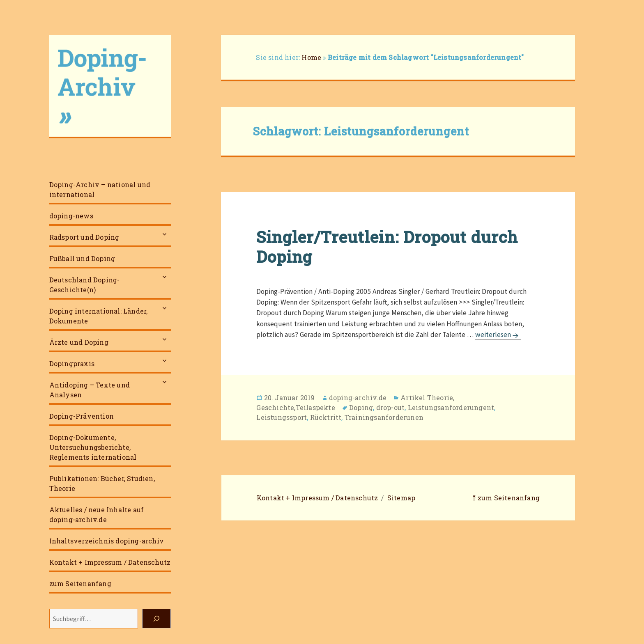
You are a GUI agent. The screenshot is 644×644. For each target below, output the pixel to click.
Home (311, 57)
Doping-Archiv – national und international (100, 189)
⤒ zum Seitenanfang (506, 498)
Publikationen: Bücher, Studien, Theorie (102, 483)
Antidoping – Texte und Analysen (90, 390)
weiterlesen (498, 335)
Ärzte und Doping (79, 342)
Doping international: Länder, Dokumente (99, 316)
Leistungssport (282, 417)
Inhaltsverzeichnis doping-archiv (107, 541)
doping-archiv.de (358, 398)
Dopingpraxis (72, 363)
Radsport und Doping (84, 237)
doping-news (71, 216)
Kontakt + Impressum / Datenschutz (110, 562)
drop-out (391, 407)
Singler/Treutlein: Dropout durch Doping (387, 247)
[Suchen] (156, 619)
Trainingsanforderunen (384, 417)
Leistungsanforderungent (451, 407)
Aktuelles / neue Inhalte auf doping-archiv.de (97, 515)
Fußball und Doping (82, 258)
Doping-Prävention (82, 416)
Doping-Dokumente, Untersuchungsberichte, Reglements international (93, 447)
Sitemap (401, 498)
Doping (361, 407)
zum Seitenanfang (80, 583)
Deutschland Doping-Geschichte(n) (85, 285)
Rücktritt (326, 417)
